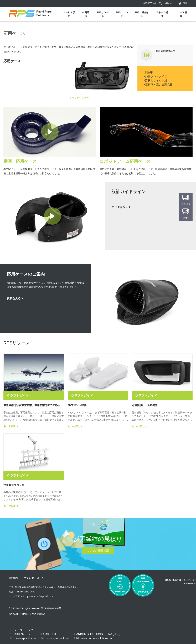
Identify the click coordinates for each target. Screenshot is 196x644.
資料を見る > (15, 298)
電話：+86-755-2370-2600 (22, 592)
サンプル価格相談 (98, 550)
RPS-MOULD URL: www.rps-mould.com (55, 636)
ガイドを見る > (121, 207)
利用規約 (13, 578)
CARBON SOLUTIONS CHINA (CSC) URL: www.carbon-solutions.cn (97, 636)
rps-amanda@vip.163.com (40, 596)
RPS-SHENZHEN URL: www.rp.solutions (22, 636)
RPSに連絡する (142, 14)
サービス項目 (69, 14)
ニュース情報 (181, 14)
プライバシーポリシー (35, 578)
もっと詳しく (11, 426)
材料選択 (86, 14)
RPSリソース (103, 14)
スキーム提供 (162, 14)
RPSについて (122, 14)
